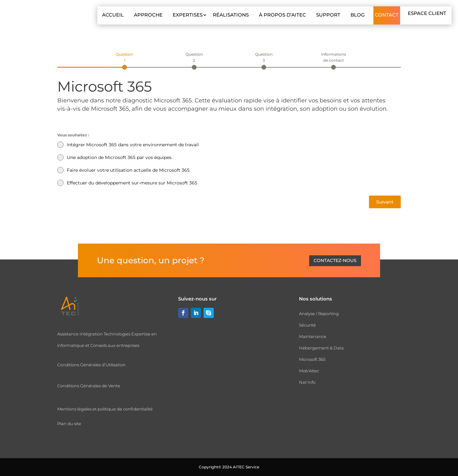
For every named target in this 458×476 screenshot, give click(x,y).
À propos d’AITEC (282, 15)
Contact (387, 15)
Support (328, 15)
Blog (358, 15)
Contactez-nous (335, 260)
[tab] (125, 60)
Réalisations (231, 15)
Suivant (385, 202)
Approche (148, 15)
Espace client (427, 13)
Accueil (113, 15)
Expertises (188, 15)
